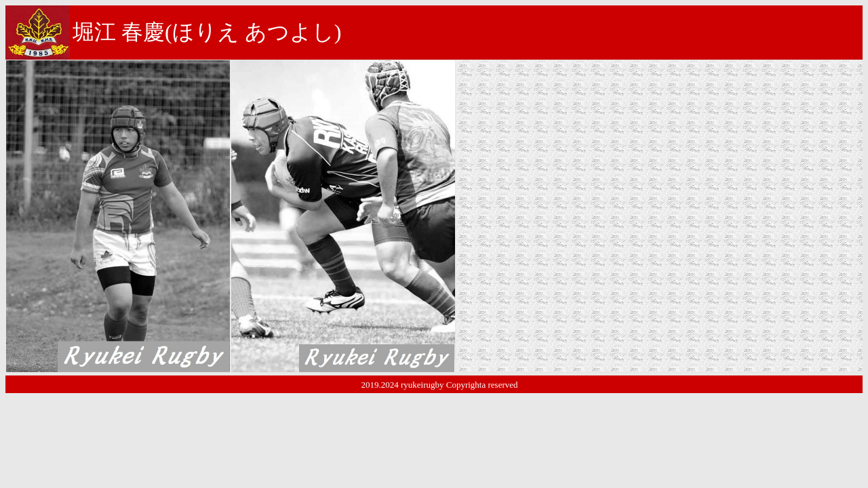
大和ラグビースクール (643, 126)
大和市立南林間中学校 (625, 107)
